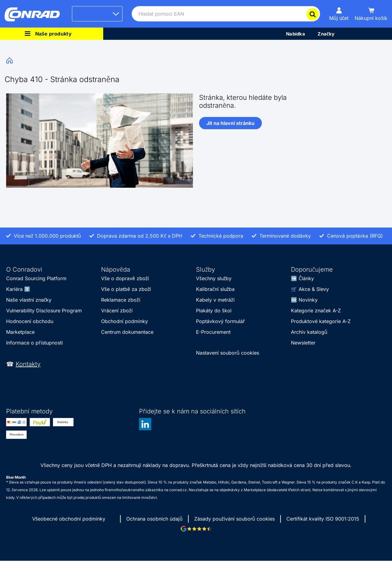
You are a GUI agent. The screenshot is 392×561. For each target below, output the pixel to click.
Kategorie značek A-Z (316, 311)
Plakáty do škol (214, 311)
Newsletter (303, 343)
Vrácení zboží (117, 311)
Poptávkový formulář (221, 321)
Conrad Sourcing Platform (36, 278)
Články (306, 278)
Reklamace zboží (121, 300)
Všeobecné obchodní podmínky (69, 519)
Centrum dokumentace (127, 332)
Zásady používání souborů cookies (234, 519)
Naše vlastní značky (29, 300)
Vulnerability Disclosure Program (44, 311)
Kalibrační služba (215, 289)
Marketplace (20, 332)
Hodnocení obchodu (30, 321)
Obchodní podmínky (124, 321)
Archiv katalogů (309, 332)
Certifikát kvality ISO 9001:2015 (323, 519)
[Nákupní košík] (371, 14)
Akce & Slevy (314, 289)
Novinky (308, 300)
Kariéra (14, 289)
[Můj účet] (339, 14)
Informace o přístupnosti (34, 343)
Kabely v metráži (215, 300)
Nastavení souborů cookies (228, 353)
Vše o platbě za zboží (126, 289)
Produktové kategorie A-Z (321, 321)
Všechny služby (214, 278)
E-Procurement (213, 332)
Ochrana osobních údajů (154, 519)
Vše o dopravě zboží (125, 278)
